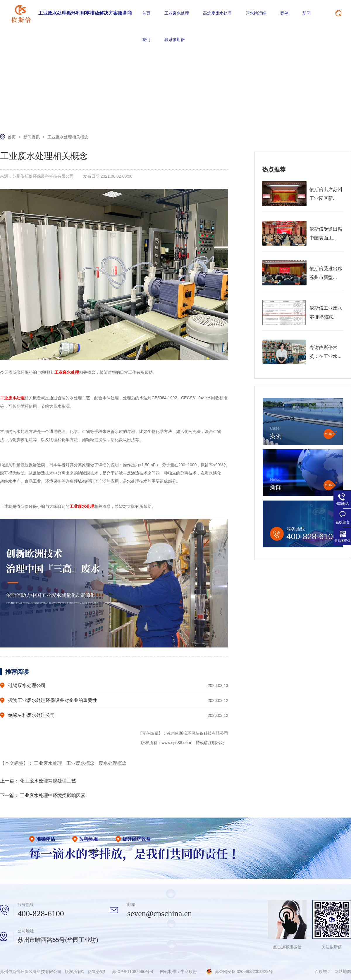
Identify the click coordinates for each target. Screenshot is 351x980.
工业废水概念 (81, 762)
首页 (146, 13)
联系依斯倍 (175, 40)
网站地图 (343, 971)
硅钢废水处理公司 (27, 685)
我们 (146, 40)
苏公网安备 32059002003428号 (244, 971)
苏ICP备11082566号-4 (133, 971)
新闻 (307, 13)
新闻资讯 (32, 137)
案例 (284, 13)
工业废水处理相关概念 (68, 137)
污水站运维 (256, 13)
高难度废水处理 (217, 13)
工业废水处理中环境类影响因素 (53, 795)
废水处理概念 (113, 762)
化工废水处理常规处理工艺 (48, 780)
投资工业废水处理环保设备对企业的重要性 (53, 699)
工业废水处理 (177, 13)
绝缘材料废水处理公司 (32, 714)
